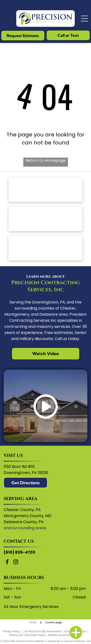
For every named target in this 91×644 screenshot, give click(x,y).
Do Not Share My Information (43, 631)
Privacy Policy (11, 631)
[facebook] (7, 563)
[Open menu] (84, 19)
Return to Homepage (46, 160)
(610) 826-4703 (19, 552)
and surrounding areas (25, 528)
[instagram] (16, 563)
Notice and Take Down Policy (27, 635)
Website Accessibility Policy (65, 635)
